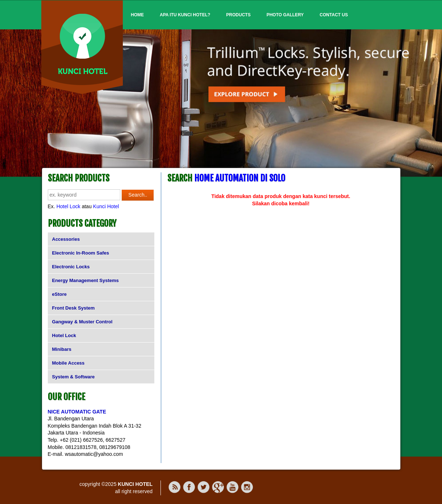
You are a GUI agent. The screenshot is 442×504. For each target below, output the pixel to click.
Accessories (66, 239)
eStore (59, 294)
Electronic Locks (71, 267)
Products (238, 15)
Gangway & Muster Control (82, 322)
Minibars (62, 349)
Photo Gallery (285, 15)
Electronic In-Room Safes (81, 253)
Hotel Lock (68, 206)
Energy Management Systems (86, 280)
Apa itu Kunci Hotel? (185, 15)
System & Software (74, 377)
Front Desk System (74, 308)
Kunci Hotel (106, 206)
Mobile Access (68, 363)
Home (137, 15)
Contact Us (334, 15)
